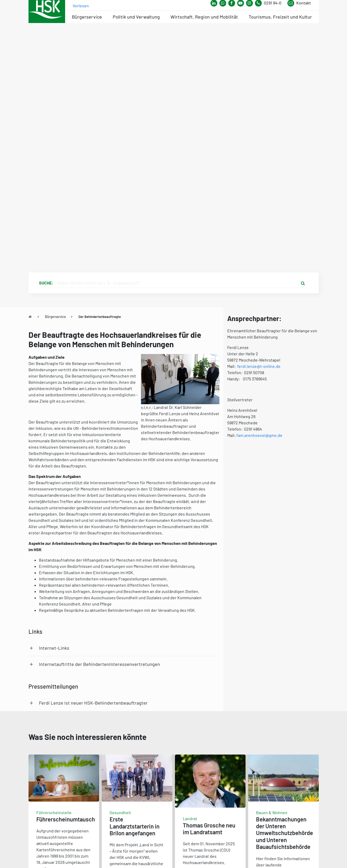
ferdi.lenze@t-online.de (259, 366)
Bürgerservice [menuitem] (87, 17)
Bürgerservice (55, 317)
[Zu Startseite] (30, 317)
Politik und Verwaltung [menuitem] (136, 17)
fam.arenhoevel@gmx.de (259, 435)
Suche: (46, 283)
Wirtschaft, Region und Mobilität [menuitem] (204, 17)
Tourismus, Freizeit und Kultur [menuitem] (280, 17)
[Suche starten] (303, 283)
